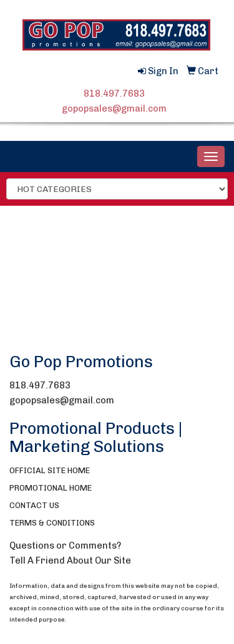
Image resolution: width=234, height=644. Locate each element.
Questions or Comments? (65, 545)
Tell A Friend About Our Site (70, 560)
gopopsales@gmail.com (114, 108)
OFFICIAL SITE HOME (50, 470)
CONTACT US (34, 505)
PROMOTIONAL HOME (51, 488)
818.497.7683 (114, 94)
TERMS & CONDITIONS (52, 523)
